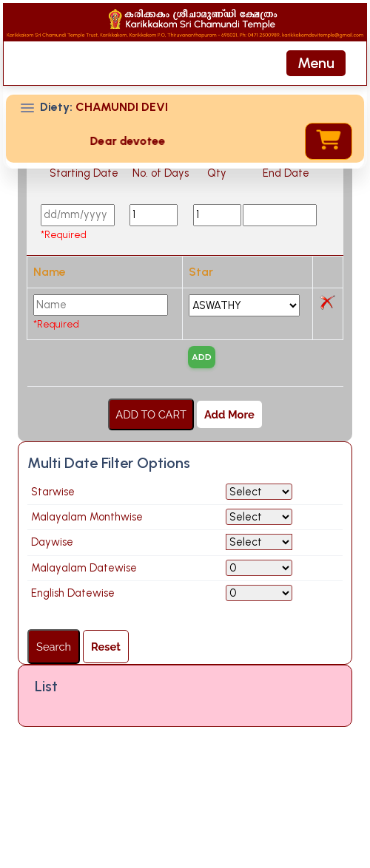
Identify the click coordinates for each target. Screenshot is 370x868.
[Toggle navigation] (316, 63)
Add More (229, 478)
